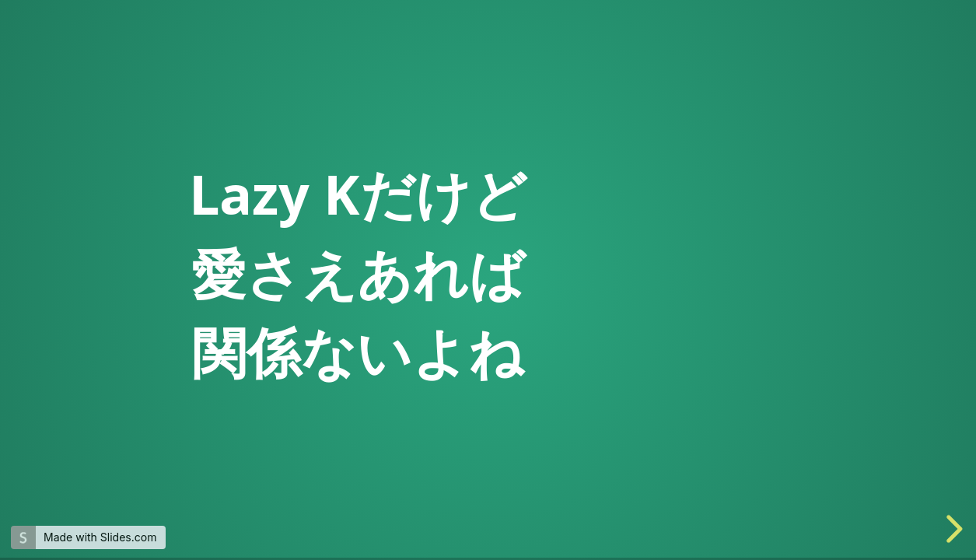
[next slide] (952, 529)
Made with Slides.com (100, 537)
